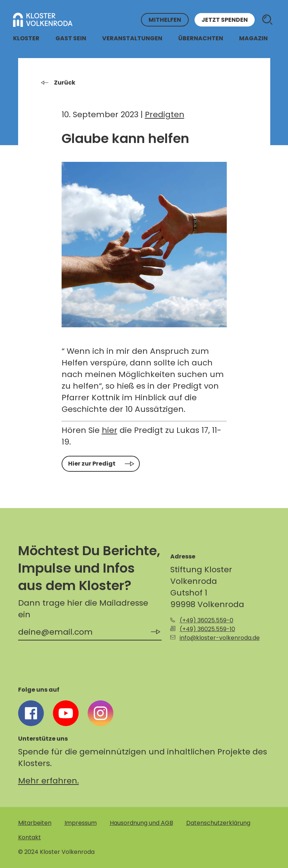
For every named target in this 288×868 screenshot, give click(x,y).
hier (110, 430)
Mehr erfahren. (49, 781)
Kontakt (30, 837)
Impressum (81, 823)
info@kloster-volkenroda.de (220, 638)
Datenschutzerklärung (218, 823)
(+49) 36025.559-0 (206, 620)
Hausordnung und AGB (141, 823)
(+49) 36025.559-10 (207, 629)
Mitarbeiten (35, 823)
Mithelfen (165, 20)
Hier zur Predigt (92, 464)
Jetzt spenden (225, 20)
